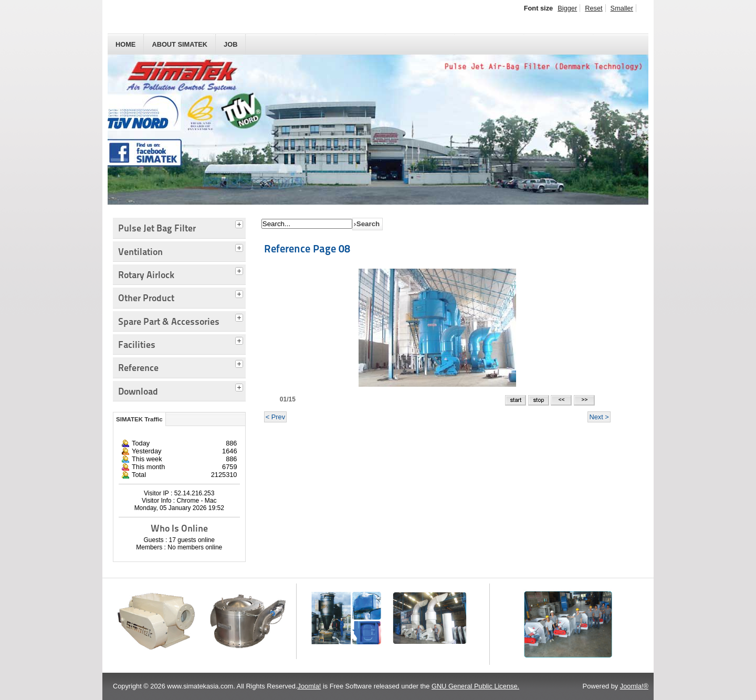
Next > (599, 417)
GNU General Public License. (475, 686)
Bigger (567, 8)
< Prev (275, 417)
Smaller (622, 8)
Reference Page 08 (307, 249)
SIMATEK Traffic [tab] (139, 419)
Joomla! (309, 686)
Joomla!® (634, 686)
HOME (125, 44)
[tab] (240, 223)
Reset (594, 8)
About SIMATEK (180, 44)
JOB (230, 44)
